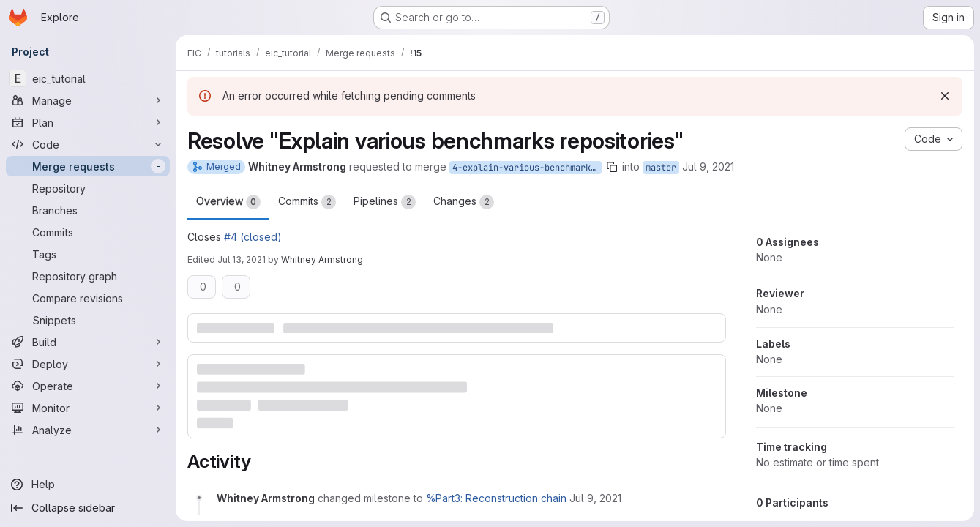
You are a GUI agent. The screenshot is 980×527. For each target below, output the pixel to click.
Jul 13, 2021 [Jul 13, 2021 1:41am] (242, 259)
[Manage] (88, 100)
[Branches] (88, 210)
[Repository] (88, 188)
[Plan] (88, 122)
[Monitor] (88, 408)
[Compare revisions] (88, 298)
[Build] (88, 342)
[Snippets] (88, 320)
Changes (464, 202)
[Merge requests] (88, 166)
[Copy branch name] (612, 167)
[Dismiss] (945, 96)
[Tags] (88, 254)
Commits (307, 202)
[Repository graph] (88, 276)
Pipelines (385, 202)
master (661, 168)
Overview (228, 202)
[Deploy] (88, 364)
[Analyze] (88, 430)
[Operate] (88, 386)
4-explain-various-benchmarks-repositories (527, 168)
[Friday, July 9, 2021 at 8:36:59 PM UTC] (595, 498)
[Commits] (88, 232)
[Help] (88, 485)
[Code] (88, 144)
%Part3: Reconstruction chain (496, 498)
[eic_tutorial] (88, 78)
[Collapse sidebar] (88, 508)
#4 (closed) (253, 237)
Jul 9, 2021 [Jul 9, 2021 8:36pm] (708, 167)
